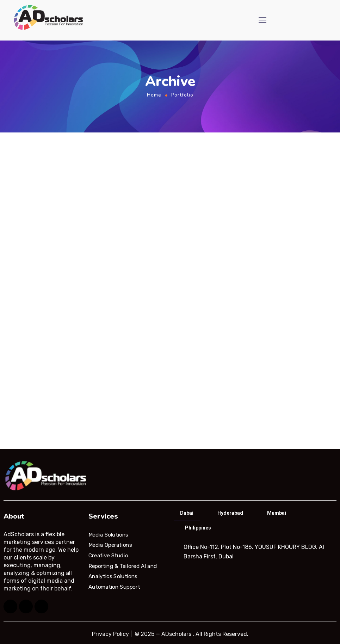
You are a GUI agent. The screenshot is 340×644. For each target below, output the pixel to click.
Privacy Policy (110, 634)
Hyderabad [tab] (230, 513)
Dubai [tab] (187, 513)
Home (154, 95)
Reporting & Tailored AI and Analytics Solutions (123, 571)
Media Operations (110, 545)
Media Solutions (108, 534)
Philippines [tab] (198, 528)
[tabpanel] (255, 552)
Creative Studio (108, 556)
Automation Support (114, 587)
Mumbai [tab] (277, 513)
